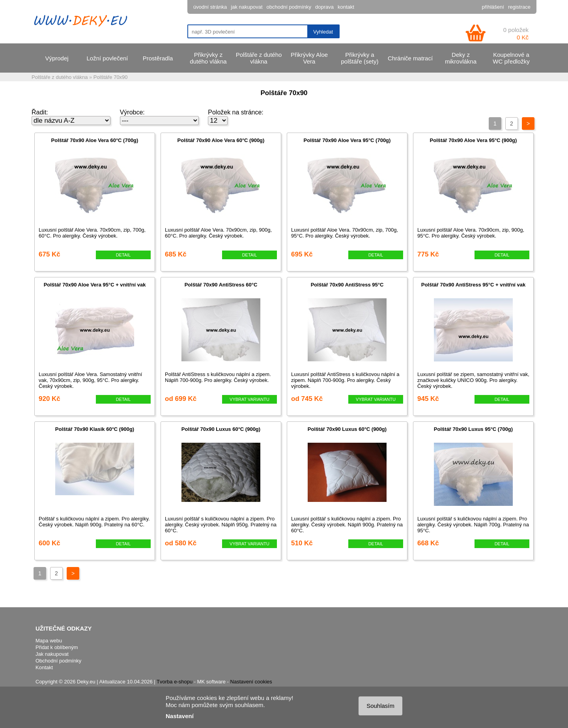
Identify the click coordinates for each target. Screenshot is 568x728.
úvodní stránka (210, 7)
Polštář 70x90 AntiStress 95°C (347, 285)
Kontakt (44, 667)
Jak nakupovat (52, 654)
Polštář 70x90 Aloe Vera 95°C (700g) (347, 140)
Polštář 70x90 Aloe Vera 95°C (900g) (474, 140)
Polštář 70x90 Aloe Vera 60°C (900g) (221, 140)
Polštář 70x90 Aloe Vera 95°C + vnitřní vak (95, 285)
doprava (324, 7)
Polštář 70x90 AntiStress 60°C (221, 285)
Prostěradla (158, 58)
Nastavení (180, 716)
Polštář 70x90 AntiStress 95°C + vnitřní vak (473, 285)
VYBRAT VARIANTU (249, 399)
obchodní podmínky (289, 7)
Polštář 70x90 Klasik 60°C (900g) (95, 429)
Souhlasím (380, 706)
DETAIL (123, 255)
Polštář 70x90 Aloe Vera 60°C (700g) (95, 140)
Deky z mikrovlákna (461, 58)
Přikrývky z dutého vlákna (208, 58)
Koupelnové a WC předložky (511, 58)
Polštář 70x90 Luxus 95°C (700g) (473, 429)
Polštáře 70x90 (111, 77)
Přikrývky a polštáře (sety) (360, 58)
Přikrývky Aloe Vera (309, 58)
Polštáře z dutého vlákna (259, 58)
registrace (519, 7)
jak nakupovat (247, 7)
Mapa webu (49, 641)
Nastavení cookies (251, 682)
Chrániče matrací (410, 58)
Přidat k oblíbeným (57, 647)
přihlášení (493, 7)
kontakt (346, 7)
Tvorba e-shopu (175, 682)
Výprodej (57, 58)
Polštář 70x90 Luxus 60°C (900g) (221, 429)
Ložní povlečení (107, 58)
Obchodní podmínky (58, 661)
